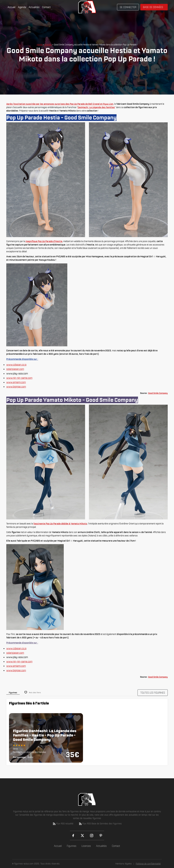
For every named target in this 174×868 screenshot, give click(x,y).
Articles (48, 45)
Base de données (153, 7)
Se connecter (128, 7)
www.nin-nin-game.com (19, 378)
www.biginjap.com (16, 387)
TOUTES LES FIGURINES (153, 693)
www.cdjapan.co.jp (16, 365)
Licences (86, 846)
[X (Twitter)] (82, 836)
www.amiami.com (16, 382)
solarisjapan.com (15, 369)
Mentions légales (124, 864)
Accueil (11, 7)
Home (40, 45)
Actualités (34, 7)
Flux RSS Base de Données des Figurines (100, 824)
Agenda (22, 7)
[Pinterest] (101, 836)
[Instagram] (92, 836)
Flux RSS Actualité (63, 824)
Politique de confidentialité (148, 864)
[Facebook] (73, 836)
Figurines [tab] (13, 693)
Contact (46, 7)
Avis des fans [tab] (35, 692)
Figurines (72, 846)
